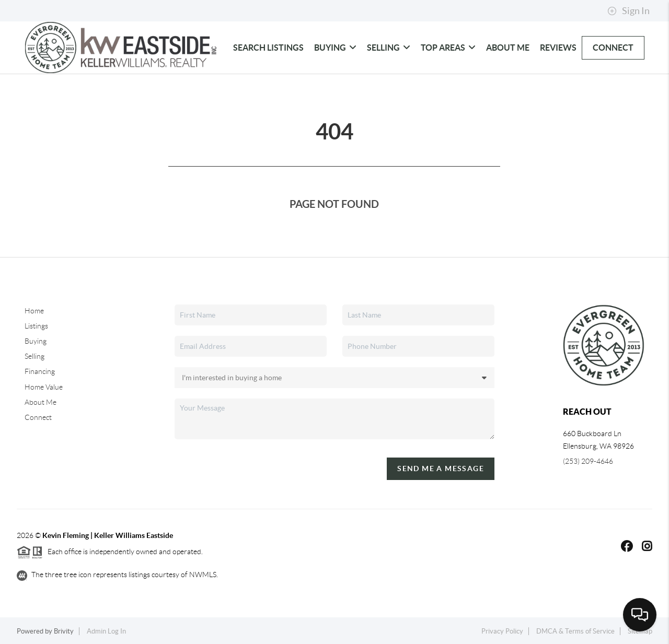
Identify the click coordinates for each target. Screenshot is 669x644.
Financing (40, 371)
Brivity (64, 631)
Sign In (628, 11)
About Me (508, 48)
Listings (36, 326)
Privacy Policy (502, 631)
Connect (613, 48)
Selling (389, 48)
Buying (335, 48)
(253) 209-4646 (588, 461)
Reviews (558, 48)
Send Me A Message (441, 469)
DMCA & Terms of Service (575, 631)
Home (34, 311)
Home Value (44, 387)
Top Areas (448, 48)
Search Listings (268, 48)
